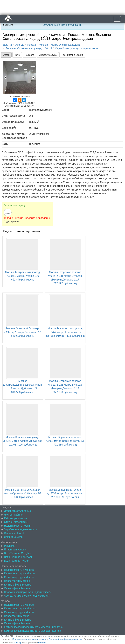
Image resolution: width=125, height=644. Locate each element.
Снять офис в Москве (17, 588)
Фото (17, 55)
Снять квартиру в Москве (19, 577)
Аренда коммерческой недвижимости (27, 596)
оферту (17, 642)
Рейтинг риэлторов (16, 518)
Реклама (9, 546)
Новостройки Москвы (17, 581)
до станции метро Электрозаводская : (14, 136)
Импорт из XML (13, 537)
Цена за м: (9, 128)
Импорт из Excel (14, 533)
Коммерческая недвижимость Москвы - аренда (32, 631)
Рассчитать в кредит (72, 55)
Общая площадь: (13, 122)
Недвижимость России (18, 526)
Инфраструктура (48, 55)
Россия (32, 45)
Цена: (5, 110)
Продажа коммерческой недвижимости (28, 592)
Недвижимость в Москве (19, 570)
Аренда (20, 45)
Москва (43, 45)
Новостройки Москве (17, 616)
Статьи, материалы (16, 522)
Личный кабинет (14, 515)
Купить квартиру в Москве (20, 573)
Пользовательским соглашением (29, 639)
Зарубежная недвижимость (21, 529)
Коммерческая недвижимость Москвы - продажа (33, 627)
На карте (29, 55)
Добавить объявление (17, 511)
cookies (42, 642)
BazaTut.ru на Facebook (18, 557)
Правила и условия (16, 550)
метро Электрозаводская (66, 45)
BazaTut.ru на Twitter (16, 561)
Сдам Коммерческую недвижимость (77, 48)
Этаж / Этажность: (13, 116)
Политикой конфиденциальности (65, 639)
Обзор (6, 55)
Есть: (5, 144)
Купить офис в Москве (18, 585)
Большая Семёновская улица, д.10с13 (29, 48)
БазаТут (7, 45)
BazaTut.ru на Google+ (17, 553)
